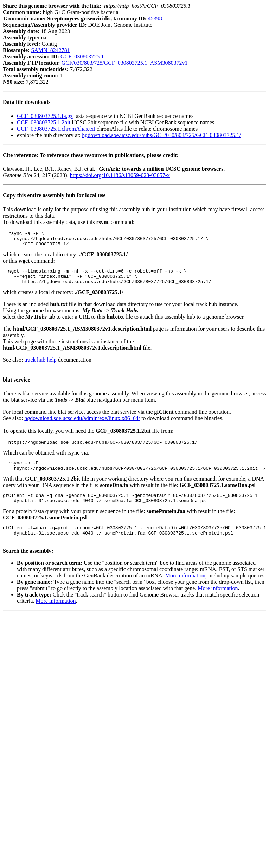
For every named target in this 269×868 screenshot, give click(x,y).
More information (185, 589)
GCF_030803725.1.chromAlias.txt (56, 129)
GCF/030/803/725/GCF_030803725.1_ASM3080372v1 (125, 63)
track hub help (40, 366)
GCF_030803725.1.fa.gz (45, 116)
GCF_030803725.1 (82, 57)
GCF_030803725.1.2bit (44, 122)
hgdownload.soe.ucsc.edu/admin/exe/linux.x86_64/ (82, 424)
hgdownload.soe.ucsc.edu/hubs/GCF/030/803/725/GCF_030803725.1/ (161, 135)
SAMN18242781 (50, 50)
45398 (155, 18)
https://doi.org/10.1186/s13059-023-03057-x (120, 175)
